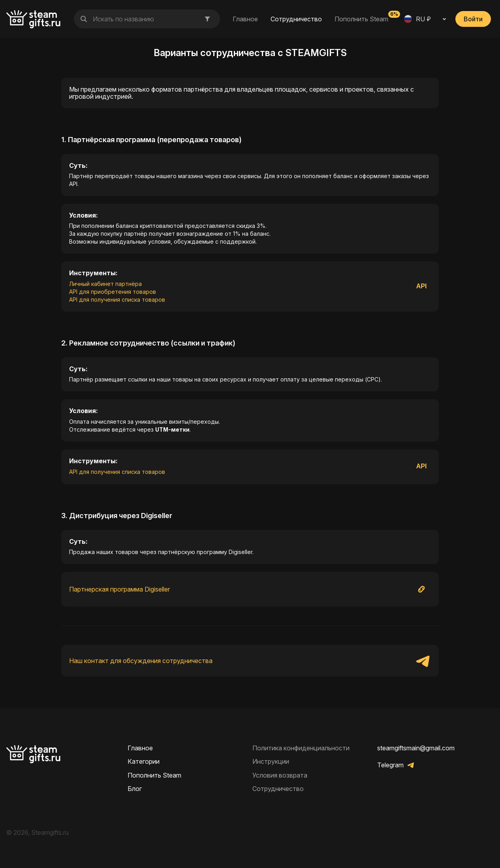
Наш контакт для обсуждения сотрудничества (141, 661)
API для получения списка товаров (117, 300)
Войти (473, 19)
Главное (245, 19)
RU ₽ (417, 19)
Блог (135, 789)
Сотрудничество (296, 19)
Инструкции (271, 761)
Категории (144, 761)
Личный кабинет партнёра (105, 284)
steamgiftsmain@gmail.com (416, 748)
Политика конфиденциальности (301, 748)
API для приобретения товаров (113, 292)
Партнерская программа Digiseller (119, 589)
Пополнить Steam (361, 19)
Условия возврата (280, 775)
